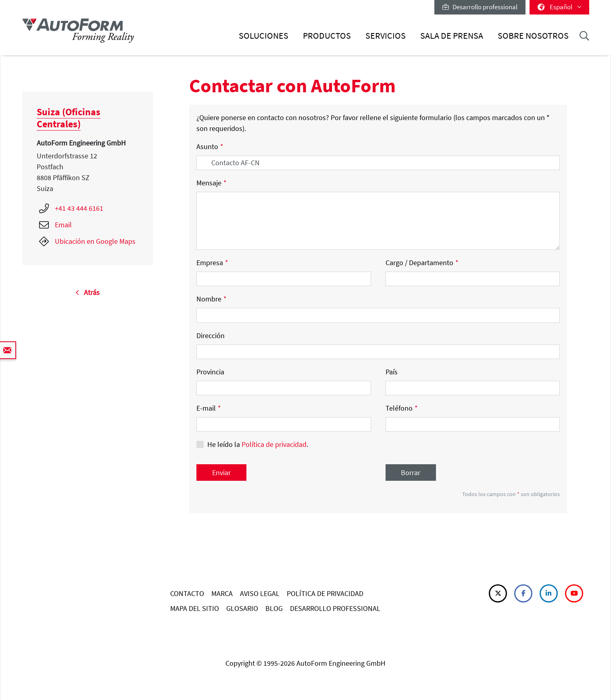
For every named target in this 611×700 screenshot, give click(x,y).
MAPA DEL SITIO (195, 608)
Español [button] (559, 7)
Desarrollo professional (480, 7)
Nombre (212, 299)
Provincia (210, 372)
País (392, 372)
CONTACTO (187, 593)
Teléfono (402, 408)
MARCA (222, 593)
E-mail (209, 408)
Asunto (210, 146)
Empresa (212, 263)
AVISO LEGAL (260, 593)
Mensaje (212, 183)
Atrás (88, 292)
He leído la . (258, 444)
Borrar (411, 473)
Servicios (386, 36)
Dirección (211, 335)
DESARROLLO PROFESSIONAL (335, 608)
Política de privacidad (274, 444)
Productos (327, 36)
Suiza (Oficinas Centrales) (69, 118)
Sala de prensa (452, 36)
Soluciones (264, 36)
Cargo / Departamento (422, 263)
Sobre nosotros (533, 36)
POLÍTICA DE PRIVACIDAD (325, 593)
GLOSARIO (242, 608)
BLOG (274, 608)
